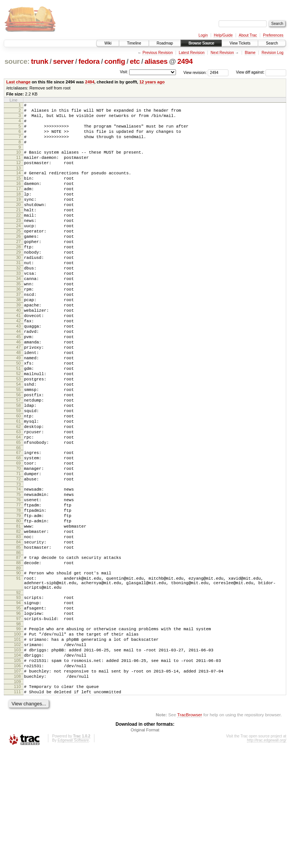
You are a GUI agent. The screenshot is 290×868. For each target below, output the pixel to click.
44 (19, 378)
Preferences (273, 35)
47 (19, 397)
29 (19, 282)
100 (17, 739)
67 (19, 524)
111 (17, 808)
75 (19, 574)
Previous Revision (157, 53)
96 (19, 715)
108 (17, 791)
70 (19, 543)
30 (19, 288)
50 (19, 416)
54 (19, 442)
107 (17, 784)
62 (19, 493)
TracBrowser (190, 832)
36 (19, 326)
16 (19, 198)
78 (19, 593)
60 (19, 480)
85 (19, 638)
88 (19, 656)
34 (19, 314)
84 (19, 631)
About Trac (248, 35)
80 (19, 606)
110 (17, 802)
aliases (156, 61)
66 (19, 519)
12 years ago (152, 82)
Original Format (145, 848)
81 (19, 612)
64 (19, 506)
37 (19, 333)
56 (19, 455)
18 (19, 211)
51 (19, 423)
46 (19, 391)
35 (19, 320)
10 (19, 161)
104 (17, 765)
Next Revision (222, 53)
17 (19, 205)
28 (19, 275)
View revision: (195, 72)
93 (19, 696)
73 (19, 562)
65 (19, 512)
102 (17, 752)
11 (19, 168)
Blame (250, 53)
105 (17, 771)
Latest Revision (191, 53)
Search (272, 43)
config (115, 61)
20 (19, 224)
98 (19, 728)
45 (19, 384)
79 (19, 599)
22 (19, 237)
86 (19, 644)
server (63, 61)
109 (17, 797)
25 (19, 256)
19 (19, 217)
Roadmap (165, 43)
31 (19, 294)
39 (19, 346)
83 (19, 625)
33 (19, 307)
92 (19, 691)
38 (19, 339)
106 (17, 778)
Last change (19, 82)
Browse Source (201, 43)
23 (19, 243)
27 (19, 269)
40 (19, 352)
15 (19, 192)
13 (19, 180)
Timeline (134, 43)
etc (135, 61)
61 (19, 487)
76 (19, 580)
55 (19, 448)
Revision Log (273, 53)
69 (19, 537)
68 (19, 530)
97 (19, 722)
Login (203, 35)
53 (19, 436)
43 (19, 371)
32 (19, 301)
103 (17, 759)
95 (19, 709)
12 (19, 174)
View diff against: (261, 72)
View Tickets (240, 43)
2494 (185, 61)
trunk (40, 61)
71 (19, 549)
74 (19, 567)
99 (19, 733)
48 (19, 403)
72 (19, 556)
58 (19, 468)
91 (19, 673)
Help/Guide (223, 35)
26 (19, 262)
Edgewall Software (73, 858)
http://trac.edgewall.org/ (267, 858)
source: (17, 61)
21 (19, 230)
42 (19, 365)
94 (19, 702)
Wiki (108, 43)
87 (19, 649)
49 (19, 410)
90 (19, 667)
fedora (89, 61)
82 (19, 619)
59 (19, 474)
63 (19, 500)
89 (19, 662)
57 (19, 461)
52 (19, 429)
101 (17, 746)
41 (19, 359)
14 (19, 185)
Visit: (124, 72)
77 (19, 586)
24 (19, 249)
